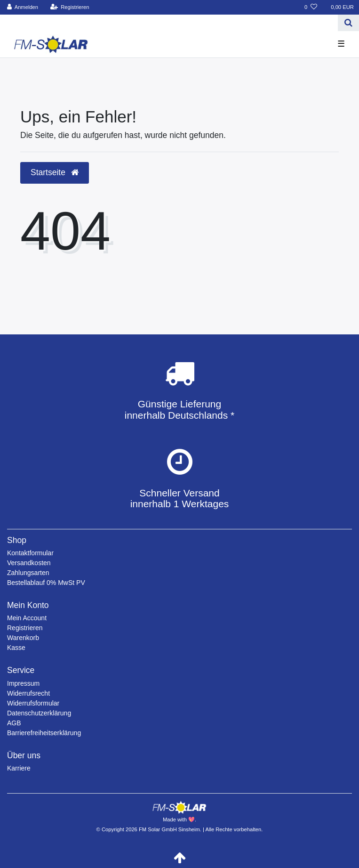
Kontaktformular (30, 553)
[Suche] (348, 23)
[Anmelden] (23, 7)
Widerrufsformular (33, 703)
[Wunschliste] (311, 7)
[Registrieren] (69, 7)
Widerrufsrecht (28, 693)
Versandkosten (29, 563)
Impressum (23, 683)
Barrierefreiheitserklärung (44, 733)
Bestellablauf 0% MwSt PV (46, 583)
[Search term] (169, 23)
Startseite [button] (55, 172)
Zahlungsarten (28, 573)
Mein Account (27, 618)
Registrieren (25, 628)
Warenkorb (23, 638)
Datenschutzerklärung (39, 713)
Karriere (19, 768)
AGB (14, 723)
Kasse (16, 648)
